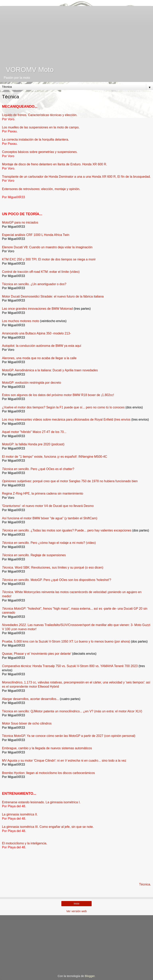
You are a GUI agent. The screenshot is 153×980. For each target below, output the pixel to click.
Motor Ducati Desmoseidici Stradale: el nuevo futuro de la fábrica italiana (53, 296)
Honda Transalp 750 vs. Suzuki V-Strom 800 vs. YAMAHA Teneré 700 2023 (70, 666)
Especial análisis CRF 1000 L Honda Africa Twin (36, 235)
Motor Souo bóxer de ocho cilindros (27, 723)
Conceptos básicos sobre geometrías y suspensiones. (40, 152)
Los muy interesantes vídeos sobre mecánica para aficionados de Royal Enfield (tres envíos (66, 420)
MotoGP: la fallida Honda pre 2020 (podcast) (33, 444)
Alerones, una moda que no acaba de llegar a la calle (39, 358)
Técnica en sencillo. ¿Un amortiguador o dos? (34, 284)
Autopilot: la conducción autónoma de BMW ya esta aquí (42, 346)
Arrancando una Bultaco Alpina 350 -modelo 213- (36, 333)
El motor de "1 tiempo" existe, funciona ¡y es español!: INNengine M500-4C (55, 457)
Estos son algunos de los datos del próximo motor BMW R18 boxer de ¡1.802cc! (58, 395)
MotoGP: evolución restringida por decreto (32, 383)
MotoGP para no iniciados (20, 222)
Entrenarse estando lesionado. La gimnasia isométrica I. (41, 802)
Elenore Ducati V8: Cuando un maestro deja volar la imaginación (47, 247)
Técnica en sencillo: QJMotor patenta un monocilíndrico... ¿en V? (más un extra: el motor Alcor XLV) (72, 711)
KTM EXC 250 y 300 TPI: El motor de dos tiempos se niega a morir (49, 259)
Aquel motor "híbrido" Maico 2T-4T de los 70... (34, 432)
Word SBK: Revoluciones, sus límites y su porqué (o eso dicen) (53, 567)
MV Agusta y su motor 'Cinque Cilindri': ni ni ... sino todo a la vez (64, 761)
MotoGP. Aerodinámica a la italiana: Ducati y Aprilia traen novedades (50, 370)
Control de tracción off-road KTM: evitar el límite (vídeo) (41, 272)
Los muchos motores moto (21, 321)
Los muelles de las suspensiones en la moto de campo (40, 127)
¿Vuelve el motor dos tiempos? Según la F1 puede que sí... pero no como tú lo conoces (63, 407)
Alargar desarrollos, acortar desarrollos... (30, 699)
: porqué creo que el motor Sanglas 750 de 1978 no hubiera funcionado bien (70, 481)
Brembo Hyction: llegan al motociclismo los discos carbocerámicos (48, 773)
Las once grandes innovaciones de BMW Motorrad (37, 309)
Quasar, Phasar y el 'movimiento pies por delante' (37, 654)
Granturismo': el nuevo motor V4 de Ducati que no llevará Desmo (48, 506)
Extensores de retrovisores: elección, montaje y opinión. (41, 189)
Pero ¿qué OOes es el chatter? (38, 469)
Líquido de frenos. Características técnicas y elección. (40, 115)
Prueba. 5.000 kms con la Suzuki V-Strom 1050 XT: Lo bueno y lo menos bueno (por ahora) (66, 641)
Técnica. (145, 884)
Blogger (90, 976)
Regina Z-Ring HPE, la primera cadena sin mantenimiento (43, 493)
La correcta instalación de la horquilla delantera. (35, 140)
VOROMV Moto (28, 70)
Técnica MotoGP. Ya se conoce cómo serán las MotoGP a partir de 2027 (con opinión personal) (69, 736)
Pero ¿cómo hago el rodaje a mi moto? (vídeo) (49, 543)
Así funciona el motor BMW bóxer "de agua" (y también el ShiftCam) (50, 518)
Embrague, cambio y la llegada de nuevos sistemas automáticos (47, 748)
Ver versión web (76, 911)
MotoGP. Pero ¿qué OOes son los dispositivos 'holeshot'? (57, 580)
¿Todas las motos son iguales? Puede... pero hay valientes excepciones (67, 530)
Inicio (76, 904)
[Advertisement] (76, 34)
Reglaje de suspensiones (34, 555)
